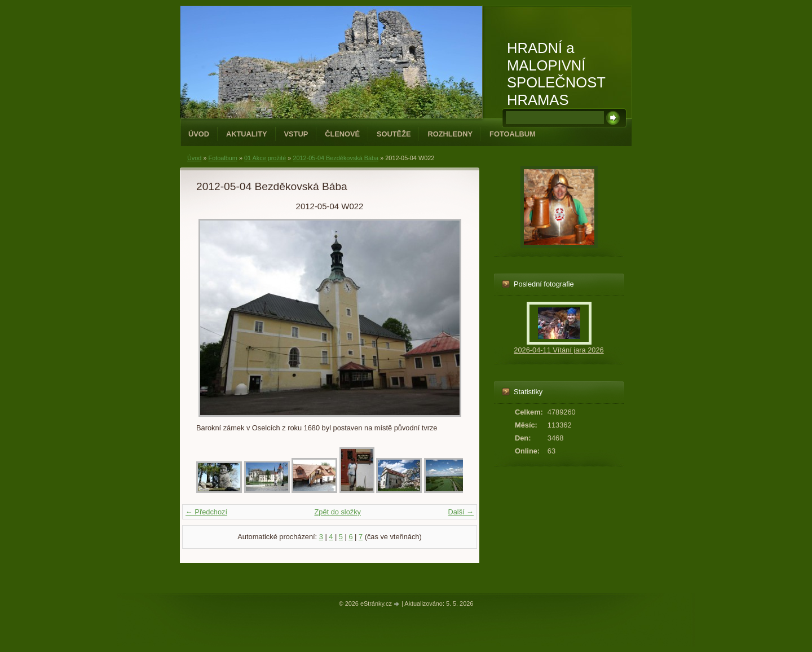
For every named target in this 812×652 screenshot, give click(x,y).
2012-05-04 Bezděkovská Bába (336, 158)
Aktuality (247, 134)
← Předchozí (206, 512)
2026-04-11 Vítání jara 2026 (559, 350)
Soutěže (394, 134)
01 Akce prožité (265, 158)
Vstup (296, 134)
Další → (461, 512)
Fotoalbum (513, 134)
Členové (342, 134)
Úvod (199, 134)
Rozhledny (450, 134)
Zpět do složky (337, 512)
